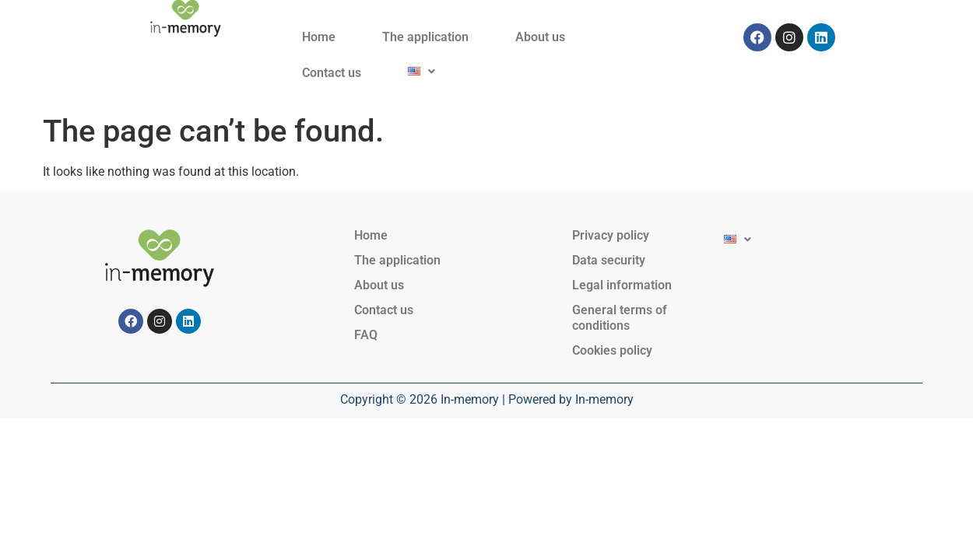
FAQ (366, 335)
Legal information (622, 285)
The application (425, 37)
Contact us (332, 73)
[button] (422, 71)
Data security (609, 260)
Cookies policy (612, 350)
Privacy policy (611, 235)
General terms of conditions (620, 318)
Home (319, 37)
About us (540, 37)
